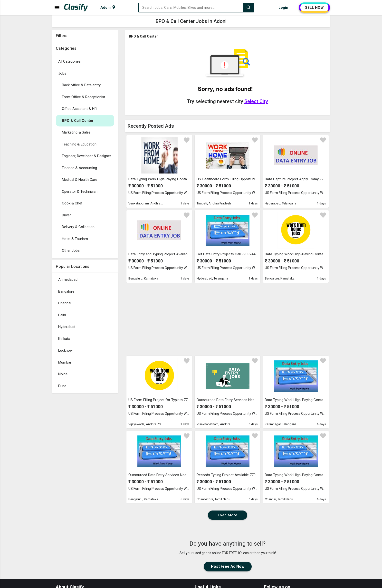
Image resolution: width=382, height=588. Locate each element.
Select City (256, 101)
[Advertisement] (85, 469)
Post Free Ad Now (228, 566)
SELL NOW (314, 8)
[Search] (248, 8)
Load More (228, 515)
